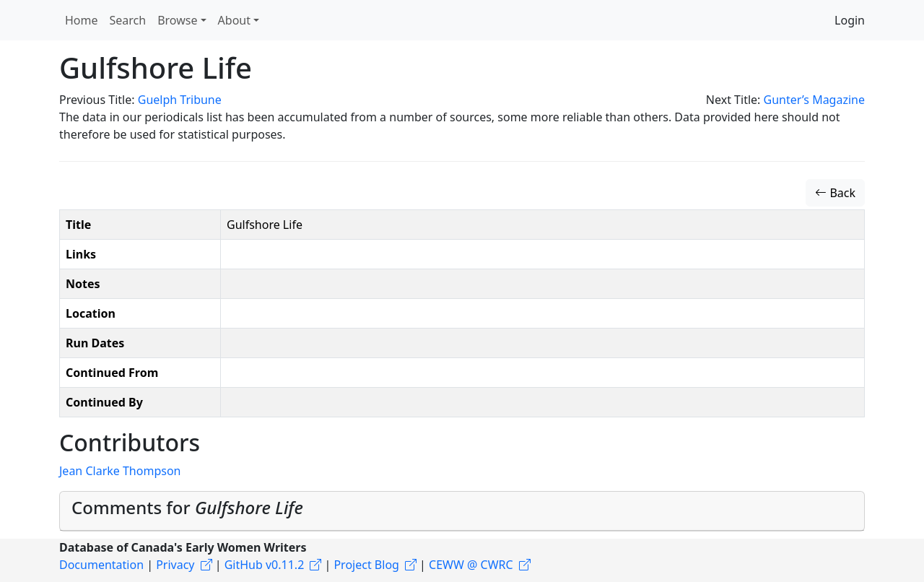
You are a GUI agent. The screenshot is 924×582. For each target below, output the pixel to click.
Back (835, 193)
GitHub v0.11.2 (265, 565)
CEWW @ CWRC (471, 565)
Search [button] (128, 20)
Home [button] (82, 20)
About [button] (234, 20)
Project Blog (366, 565)
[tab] (462, 511)
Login (850, 20)
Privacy (175, 565)
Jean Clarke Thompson (120, 471)
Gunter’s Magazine (814, 100)
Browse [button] (177, 20)
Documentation (101, 565)
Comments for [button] (187, 507)
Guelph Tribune (180, 100)
